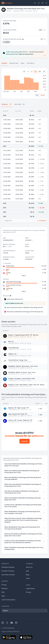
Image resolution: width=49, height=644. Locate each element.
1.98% (40, 421)
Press (28, 578)
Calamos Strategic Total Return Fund (21, 378)
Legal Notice (30, 588)
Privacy (28, 592)
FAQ (3, 592)
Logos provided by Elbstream (10, 631)
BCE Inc (11, 341)
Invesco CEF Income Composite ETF (20, 420)
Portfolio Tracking (8, 571)
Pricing (4, 585)
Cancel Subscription (8, 600)
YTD (24, 72)
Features (5, 588)
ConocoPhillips (14, 348)
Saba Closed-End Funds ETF (18, 414)
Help (3, 596)
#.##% (6, 42)
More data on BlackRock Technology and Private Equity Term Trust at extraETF (26, 312)
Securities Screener (8, 575)
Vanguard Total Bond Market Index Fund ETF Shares (26, 384)
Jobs (28, 571)
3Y (32, 72)
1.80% (40, 415)
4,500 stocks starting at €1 (15, 299)
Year (37, 95)
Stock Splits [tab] (20, 104)
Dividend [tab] (4, 63)
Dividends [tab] (7, 104)
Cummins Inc (12, 354)
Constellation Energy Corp (18, 360)
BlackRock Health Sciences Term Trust (22, 372)
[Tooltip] (10, 296)
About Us (29, 567)
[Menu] (46, 3)
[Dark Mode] (39, 3)
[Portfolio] (42, 3)
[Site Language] (35, 3)
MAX (40, 72)
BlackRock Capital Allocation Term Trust (23, 366)
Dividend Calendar (8, 567)
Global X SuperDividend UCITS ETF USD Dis (23, 335)
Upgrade (24, 441)
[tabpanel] (24, 83)
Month (43, 95)
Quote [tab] (23, 63)
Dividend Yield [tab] (14, 63)
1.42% (40, 409)
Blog (28, 575)
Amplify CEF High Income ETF (18, 408)
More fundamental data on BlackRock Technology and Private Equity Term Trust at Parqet (26, 307)
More (25, 276)
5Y (35, 72)
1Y (28, 72)
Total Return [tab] (31, 63)
